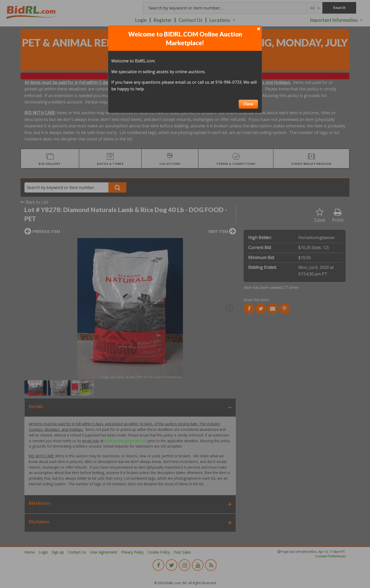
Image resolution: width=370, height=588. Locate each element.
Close (248, 104)
